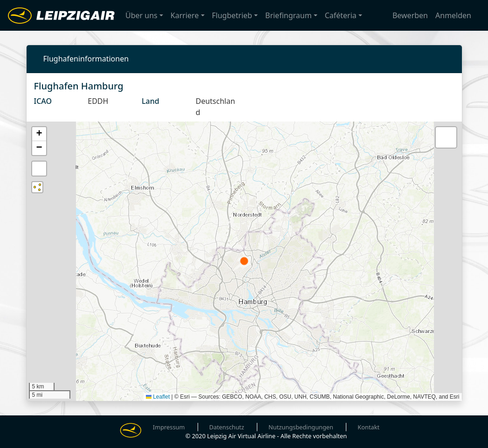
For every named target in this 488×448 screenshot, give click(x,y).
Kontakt (368, 427)
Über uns (141, 16)
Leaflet (158, 397)
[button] (39, 134)
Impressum (169, 427)
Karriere (185, 16)
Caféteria (341, 16)
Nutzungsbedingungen (301, 427)
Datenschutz (227, 427)
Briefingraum (289, 16)
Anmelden (453, 16)
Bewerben (410, 16)
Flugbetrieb (232, 16)
